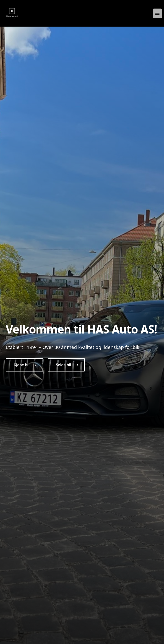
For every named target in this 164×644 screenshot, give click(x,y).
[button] (24, 365)
